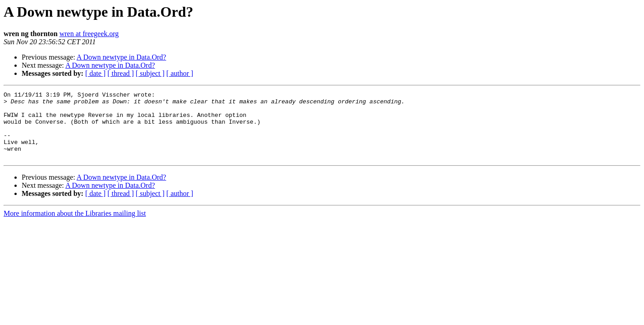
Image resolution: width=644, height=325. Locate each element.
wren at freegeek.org (89, 34)
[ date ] (95, 73)
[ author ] (180, 73)
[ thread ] (121, 73)
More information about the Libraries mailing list (75, 227)
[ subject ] (150, 73)
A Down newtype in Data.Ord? (122, 57)
